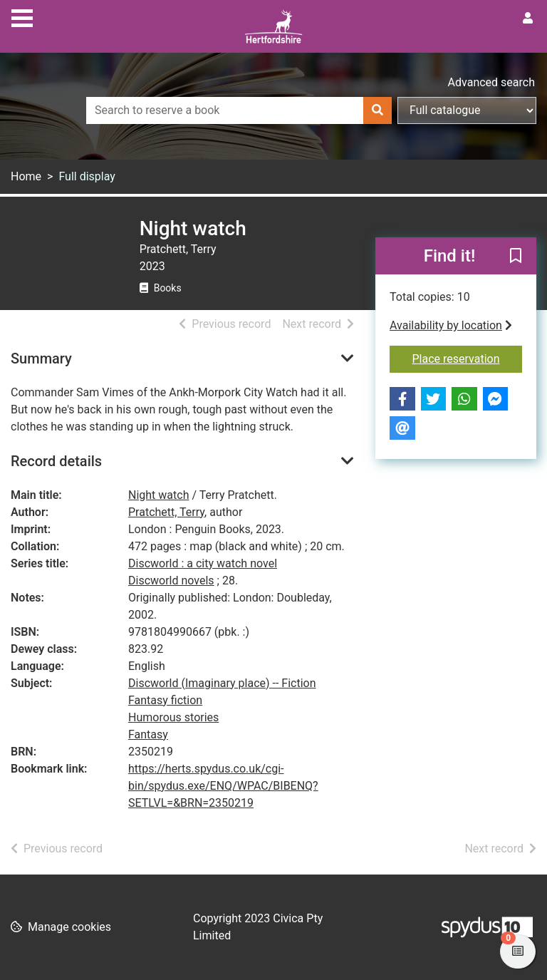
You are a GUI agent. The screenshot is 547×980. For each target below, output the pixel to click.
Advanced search (491, 82)
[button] (516, 257)
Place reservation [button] (468, 358)
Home (26, 176)
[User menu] (528, 19)
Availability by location (451, 325)
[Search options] (467, 110)
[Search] (377, 110)
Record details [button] (56, 461)
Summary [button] (41, 359)
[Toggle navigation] (22, 16)
